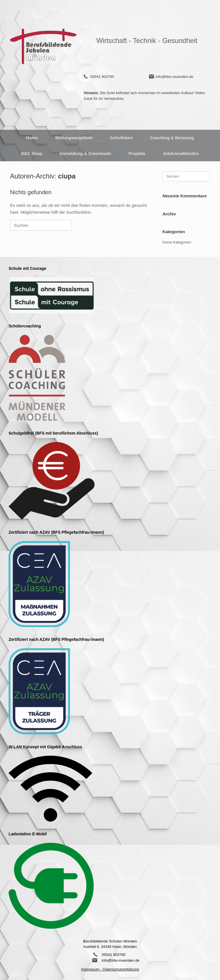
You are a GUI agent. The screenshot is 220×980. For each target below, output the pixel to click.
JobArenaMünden (181, 153)
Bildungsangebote (74, 138)
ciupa (67, 176)
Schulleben (121, 138)
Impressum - (92, 969)
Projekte (137, 153)
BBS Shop (32, 153)
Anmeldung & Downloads (85, 153)
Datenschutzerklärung (121, 969)
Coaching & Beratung (172, 138)
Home (32, 138)
